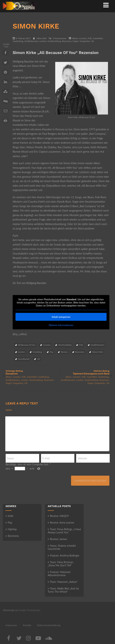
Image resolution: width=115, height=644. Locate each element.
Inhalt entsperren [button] (61, 317)
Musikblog (37, 352)
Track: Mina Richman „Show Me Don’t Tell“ (60, 564)
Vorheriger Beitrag (32, 372)
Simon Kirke (98, 352)
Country (83, 38)
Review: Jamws (57, 539)
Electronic (12, 536)
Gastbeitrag (18, 41)
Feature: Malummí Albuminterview (59, 573)
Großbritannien (31, 41)
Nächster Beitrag (83, 372)
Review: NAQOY (58, 516)
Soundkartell (24, 359)
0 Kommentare (60, 38)
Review (64, 352)
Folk (90, 38)
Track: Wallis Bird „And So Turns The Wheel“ (63, 590)
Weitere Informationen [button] (61, 325)
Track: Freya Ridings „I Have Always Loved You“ (64, 531)
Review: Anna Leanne (61, 522)
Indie (9, 516)
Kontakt (27, 625)
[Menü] (106, 5)
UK (93, 41)
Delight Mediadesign (30, 610)
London (43, 41)
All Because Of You (27, 345)
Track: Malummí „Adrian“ (63, 582)
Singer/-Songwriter (81, 41)
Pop (52, 352)
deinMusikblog (65, 345)
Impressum (11, 625)
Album (75, 38)
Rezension (67, 41)
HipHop (11, 529)
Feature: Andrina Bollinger (63, 555)
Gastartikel (98, 38)
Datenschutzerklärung (49, 625)
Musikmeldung (54, 41)
